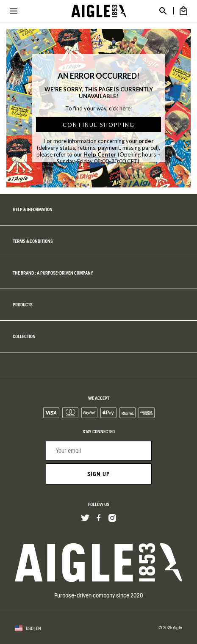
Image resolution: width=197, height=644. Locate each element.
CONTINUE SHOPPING (99, 125)
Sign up (98, 474)
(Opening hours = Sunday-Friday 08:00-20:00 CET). (109, 158)
